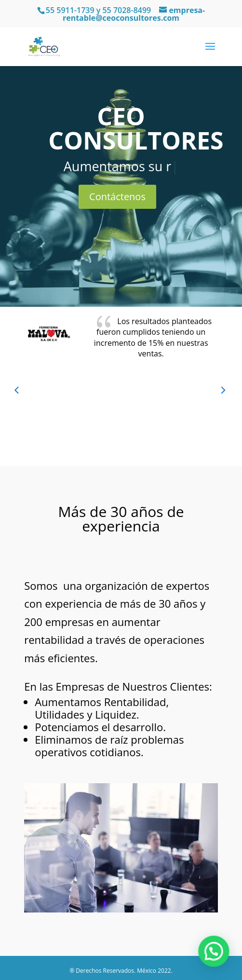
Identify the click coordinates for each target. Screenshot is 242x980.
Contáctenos (117, 197)
